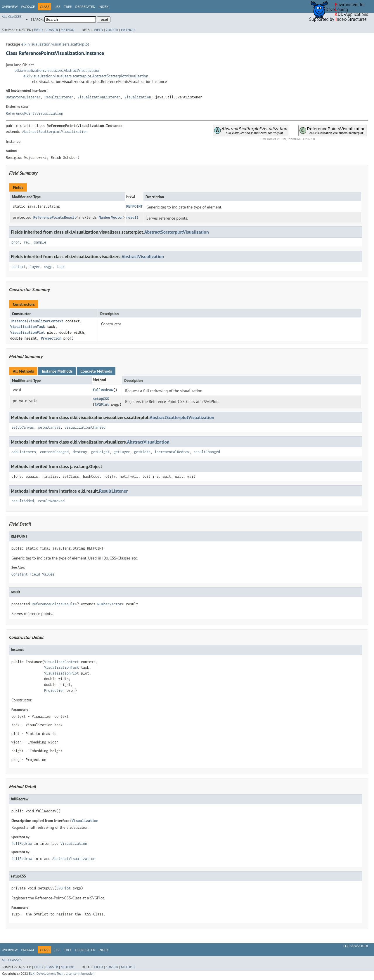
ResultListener (59, 97)
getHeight (100, 452)
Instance (18, 321)
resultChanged (207, 452)
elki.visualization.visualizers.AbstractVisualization (58, 70)
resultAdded (23, 501)
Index (104, 7)
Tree (68, 7)
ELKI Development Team (47, 973)
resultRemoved (51, 501)
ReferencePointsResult (55, 217)
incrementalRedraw (172, 452)
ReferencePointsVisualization (34, 113)
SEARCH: (37, 19)
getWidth (142, 452)
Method (68, 30)
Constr (52, 30)
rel (27, 242)
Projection (51, 338)
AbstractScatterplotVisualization (55, 132)
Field (38, 30)
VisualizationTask (28, 327)
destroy (80, 452)
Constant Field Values (33, 574)
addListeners (24, 452)
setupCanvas (23, 427)
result (132, 217)
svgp (48, 267)
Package (28, 7)
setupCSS (101, 399)
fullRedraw (103, 390)
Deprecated (85, 7)
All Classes (12, 16)
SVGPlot (102, 405)
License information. (80, 973)
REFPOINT (134, 206)
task (60, 267)
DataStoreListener (23, 97)
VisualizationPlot (28, 332)
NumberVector (111, 217)
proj (15, 242)
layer (35, 267)
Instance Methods (57, 371)
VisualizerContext (46, 321)
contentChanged (54, 452)
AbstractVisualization (143, 256)
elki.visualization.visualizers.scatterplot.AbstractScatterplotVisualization (86, 76)
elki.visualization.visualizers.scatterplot (55, 44)
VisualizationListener (99, 97)
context (19, 267)
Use (57, 7)
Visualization (138, 97)
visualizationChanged (85, 427)
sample (40, 242)
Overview (10, 7)
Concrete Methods (96, 371)
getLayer (122, 452)
